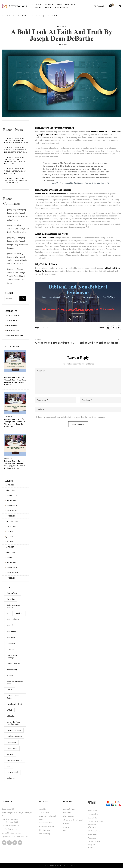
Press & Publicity (44, 834)
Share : (102, 328)
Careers (66, 824)
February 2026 (12, 495)
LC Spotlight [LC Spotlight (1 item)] (11, 716)
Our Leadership (44, 813)
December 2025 (12, 506)
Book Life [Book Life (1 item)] (10, 625)
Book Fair (10, 326)
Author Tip (11, 320)
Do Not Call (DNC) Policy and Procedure (95, 845)
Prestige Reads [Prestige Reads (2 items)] (12, 748)
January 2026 (11, 501)
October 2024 (11, 578)
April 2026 (10, 485)
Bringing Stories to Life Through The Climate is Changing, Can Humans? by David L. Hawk (15, 161)
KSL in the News (44, 830)
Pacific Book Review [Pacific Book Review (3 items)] (14, 730)
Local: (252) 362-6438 (10, 819)
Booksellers (67, 813)
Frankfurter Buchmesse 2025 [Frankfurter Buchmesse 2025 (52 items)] (15, 683)
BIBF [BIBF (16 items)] (8, 613)
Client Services (68, 816)
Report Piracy (93, 834)
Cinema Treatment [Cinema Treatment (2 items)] (13, 664)
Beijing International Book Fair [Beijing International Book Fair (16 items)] (14, 606)
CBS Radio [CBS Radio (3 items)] (11, 643)
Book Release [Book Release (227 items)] (12, 631)
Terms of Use (92, 811)
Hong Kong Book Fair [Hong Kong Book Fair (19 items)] (15, 704)
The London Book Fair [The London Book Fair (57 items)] (15, 760)
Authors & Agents (69, 809)
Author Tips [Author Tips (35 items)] (11, 599)
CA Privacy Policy (94, 831)
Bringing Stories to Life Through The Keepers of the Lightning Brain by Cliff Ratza (16, 150)
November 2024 (12, 573)
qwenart (10, 225)
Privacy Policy (93, 814)
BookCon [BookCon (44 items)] (20, 613)
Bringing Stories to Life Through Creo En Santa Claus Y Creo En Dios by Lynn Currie (16, 276)
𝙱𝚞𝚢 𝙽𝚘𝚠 (78, 317)
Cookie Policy (93, 818)
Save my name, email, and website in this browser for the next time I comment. (72, 417)
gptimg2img (11, 210)
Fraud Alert (92, 838)
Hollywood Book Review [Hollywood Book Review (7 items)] (13, 697)
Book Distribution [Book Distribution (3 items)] (13, 619)
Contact (66, 827)
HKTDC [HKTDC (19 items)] (10, 690)
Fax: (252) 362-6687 (9, 829)
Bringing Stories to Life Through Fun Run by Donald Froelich (18, 229)
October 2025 (11, 516)
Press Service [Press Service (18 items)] (11, 742)
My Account (99, 6)
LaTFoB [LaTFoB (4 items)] (9, 710)
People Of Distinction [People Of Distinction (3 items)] (14, 736)
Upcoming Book (13, 336)
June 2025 (10, 537)
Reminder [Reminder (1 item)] (10, 754)
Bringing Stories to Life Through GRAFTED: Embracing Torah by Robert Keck (16, 181)
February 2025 (12, 557)
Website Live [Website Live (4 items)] (11, 778)
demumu (10, 269)
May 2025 (10, 542)
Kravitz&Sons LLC (8, 809)
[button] (111, 6)
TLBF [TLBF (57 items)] (9, 766)
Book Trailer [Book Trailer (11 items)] (11, 637)
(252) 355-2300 (10, 822)
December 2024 (12, 568)
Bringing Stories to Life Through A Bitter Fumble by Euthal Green (15, 171)
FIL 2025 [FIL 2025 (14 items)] (10, 676)
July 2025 (10, 532)
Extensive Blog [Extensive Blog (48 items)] (12, 670)
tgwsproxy (11, 238)
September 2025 (12, 521)
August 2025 (11, 526)
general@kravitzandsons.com (12, 833)
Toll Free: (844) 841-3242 (11, 826)
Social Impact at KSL (46, 823)
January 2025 (11, 563)
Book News (13, 16)
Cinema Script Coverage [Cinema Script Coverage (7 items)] (12, 656)
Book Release (48, 328)
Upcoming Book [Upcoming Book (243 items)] (12, 772)
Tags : (37, 328)
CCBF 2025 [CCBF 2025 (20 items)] (11, 649)
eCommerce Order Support (73, 820)
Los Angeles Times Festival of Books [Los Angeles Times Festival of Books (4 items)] (13, 723)
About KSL (42, 809)
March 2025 (11, 552)
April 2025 (10, 547)
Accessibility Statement (46, 826)
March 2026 (11, 490)
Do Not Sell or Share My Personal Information (95, 824)
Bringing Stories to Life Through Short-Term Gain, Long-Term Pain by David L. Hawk (16, 140)
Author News (12, 315)
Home (4, 16)
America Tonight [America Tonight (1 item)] (13, 593)
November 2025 (12, 511)
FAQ (65, 831)
